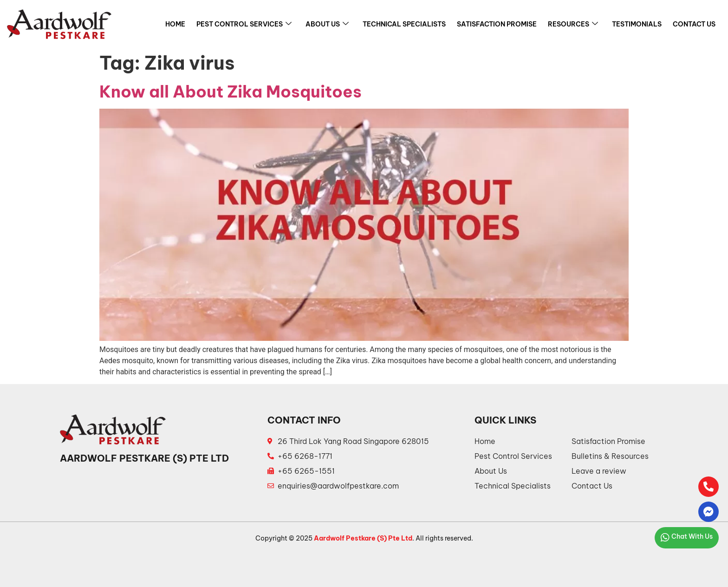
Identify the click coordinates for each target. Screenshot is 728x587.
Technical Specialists (404, 24)
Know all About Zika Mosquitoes (231, 91)
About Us (327, 24)
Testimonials (637, 24)
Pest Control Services (244, 24)
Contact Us (694, 24)
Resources (573, 24)
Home (175, 24)
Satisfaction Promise (497, 24)
